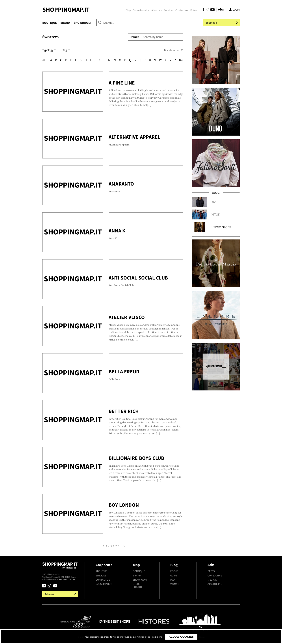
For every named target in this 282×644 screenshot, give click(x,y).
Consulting (215, 576)
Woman (175, 584)
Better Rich (124, 411)
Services (169, 10)
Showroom (82, 23)
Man (173, 580)
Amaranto (121, 184)
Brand (65, 23)
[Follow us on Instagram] (207, 10)
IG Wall (194, 10)
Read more (156, 637)
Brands (134, 37)
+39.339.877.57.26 (67, 579)
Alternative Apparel (135, 137)
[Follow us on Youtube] (212, 10)
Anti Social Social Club (138, 278)
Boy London (124, 505)
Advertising (215, 584)
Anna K (117, 231)
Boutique (50, 23)
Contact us (182, 10)
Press (211, 571)
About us (157, 10)
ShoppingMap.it (66, 10)
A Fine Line (122, 83)
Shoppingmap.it (61, 567)
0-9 (181, 60)
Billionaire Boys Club (136, 458)
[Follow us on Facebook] (203, 10)
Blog (128, 10)
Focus (174, 571)
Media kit (213, 580)
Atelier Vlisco (127, 317)
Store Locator (141, 10)
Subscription (104, 584)
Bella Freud (124, 371)
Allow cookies (181, 637)
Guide (174, 576)
